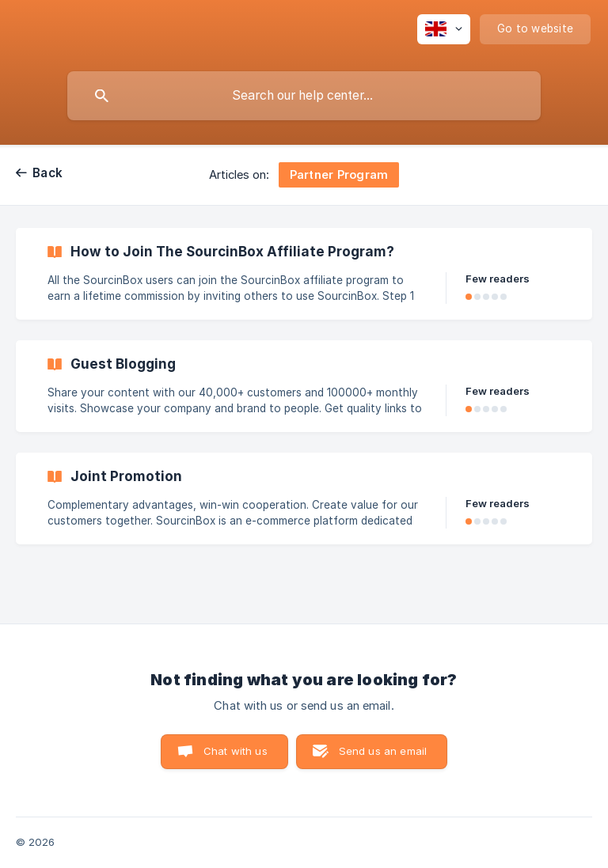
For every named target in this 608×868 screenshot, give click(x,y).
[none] (444, 29)
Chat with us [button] (236, 751)
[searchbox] (304, 96)
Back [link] (47, 173)
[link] (304, 274)
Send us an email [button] (383, 751)
